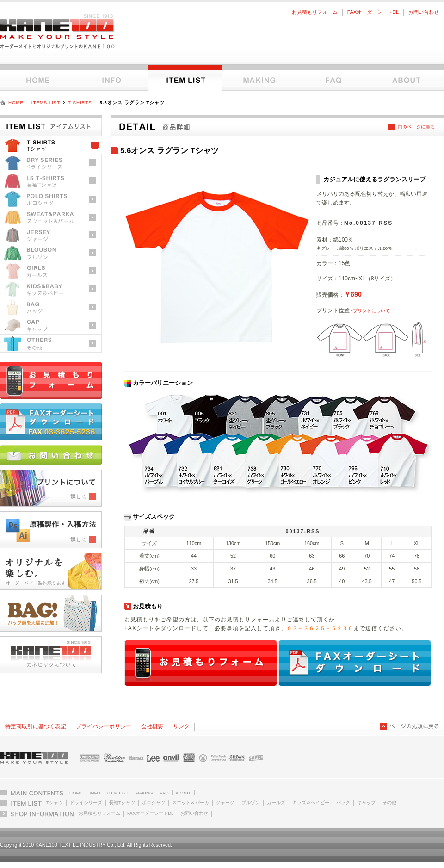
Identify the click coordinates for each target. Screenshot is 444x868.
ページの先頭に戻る (409, 726)
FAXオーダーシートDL (373, 12)
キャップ (51, 325)
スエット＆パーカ (191, 803)
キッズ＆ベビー (51, 289)
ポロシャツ (51, 199)
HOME (16, 102)
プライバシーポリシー (104, 726)
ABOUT (183, 793)
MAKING (144, 793)
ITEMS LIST (46, 102)
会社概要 (152, 726)
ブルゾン (51, 253)
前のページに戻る (412, 127)
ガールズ (51, 271)
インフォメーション (111, 78)
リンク (181, 726)
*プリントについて (370, 311)
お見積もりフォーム (315, 12)
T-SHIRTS (80, 102)
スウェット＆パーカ (51, 217)
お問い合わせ (424, 12)
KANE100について (407, 78)
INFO (95, 793)
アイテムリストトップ (51, 124)
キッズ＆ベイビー (311, 803)
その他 (51, 344)
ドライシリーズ (51, 163)
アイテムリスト (185, 78)
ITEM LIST (118, 793)
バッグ (51, 307)
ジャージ (51, 235)
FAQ (333, 78)
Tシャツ (51, 145)
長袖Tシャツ (51, 181)
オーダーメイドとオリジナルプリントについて (259, 78)
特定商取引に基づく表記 (36, 726)
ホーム (37, 78)
